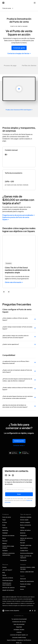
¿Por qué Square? (7, 570)
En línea (5, 522)
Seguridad (19, 627)
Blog (4, 573)
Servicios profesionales (27, 553)
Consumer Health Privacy (19, 638)
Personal (5, 541)
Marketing (5, 530)
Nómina (4, 543)
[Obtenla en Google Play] (24, 453)
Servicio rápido (24, 520)
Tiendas (22, 528)
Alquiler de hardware (8, 590)
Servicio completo (25, 522)
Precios (4, 567)
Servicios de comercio (8, 588)
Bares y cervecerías (26, 525)
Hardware (5, 551)
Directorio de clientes (8, 536)
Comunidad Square (8, 580)
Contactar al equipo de (19, 53)
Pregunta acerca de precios (19, 215)
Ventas (4, 575)
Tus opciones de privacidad (19, 619)
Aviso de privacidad (19, 624)
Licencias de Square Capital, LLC (19, 635)
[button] (4, 292)
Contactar (19, 445)
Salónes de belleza (25, 530)
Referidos (23, 587)
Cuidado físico (24, 551)
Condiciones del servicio (19, 622)
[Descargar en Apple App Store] (13, 453)
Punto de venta (7, 517)
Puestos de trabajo (25, 584)
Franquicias (23, 560)
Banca (4, 538)
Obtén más (14, 282)
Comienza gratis (19, 441)
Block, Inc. (19, 643)
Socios (22, 589)
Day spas (23, 543)
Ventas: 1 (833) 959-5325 (27, 572)
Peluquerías (23, 536)
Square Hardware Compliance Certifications (19, 640)
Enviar (19, 494)
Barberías (23, 533)
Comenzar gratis (19, 48)
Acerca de (23, 579)
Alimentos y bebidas (26, 517)
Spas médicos (24, 548)
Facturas (5, 528)
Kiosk (4, 525)
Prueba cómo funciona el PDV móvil (19, 110)
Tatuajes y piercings (26, 545)
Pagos (4, 520)
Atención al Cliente (8, 578)
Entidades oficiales (19, 630)
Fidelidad (5, 533)
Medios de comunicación (27, 581)
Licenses (19, 632)
